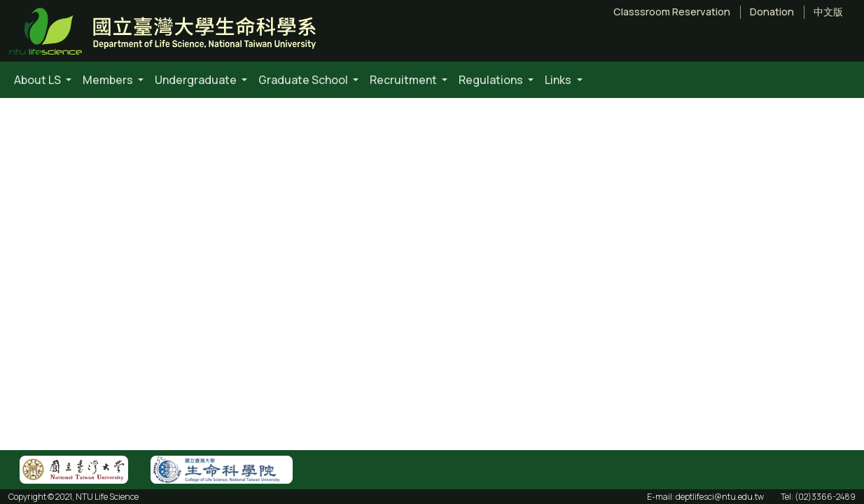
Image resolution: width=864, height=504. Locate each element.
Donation (772, 12)
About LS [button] (39, 80)
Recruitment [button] (404, 80)
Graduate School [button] (304, 80)
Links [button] (559, 80)
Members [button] (109, 80)
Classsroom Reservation (672, 12)
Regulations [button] (492, 80)
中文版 (828, 12)
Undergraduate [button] (197, 80)
